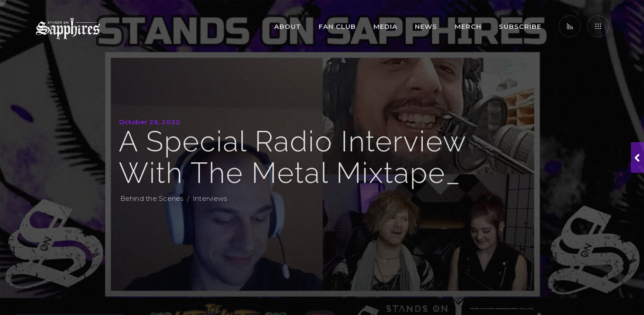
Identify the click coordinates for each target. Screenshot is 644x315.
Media (385, 26)
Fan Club (337, 26)
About (288, 26)
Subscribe (520, 26)
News (426, 26)
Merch (468, 26)
